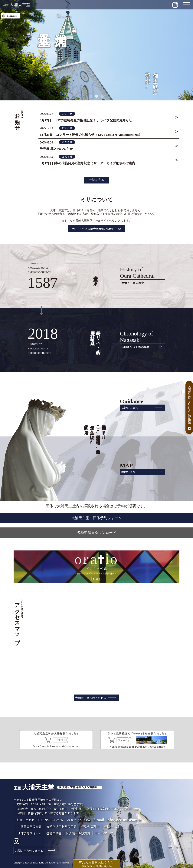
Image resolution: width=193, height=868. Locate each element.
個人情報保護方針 (78, 832)
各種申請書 (54, 832)
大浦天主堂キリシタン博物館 (189, 407)
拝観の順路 (127, 470)
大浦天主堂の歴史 (131, 281)
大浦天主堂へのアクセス (90, 696)
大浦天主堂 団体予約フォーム (96, 516)
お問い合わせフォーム (29, 850)
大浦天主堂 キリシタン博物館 (80, 787)
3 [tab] (102, 96)
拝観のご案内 (128, 406)
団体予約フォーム (30, 832)
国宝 (17, 5)
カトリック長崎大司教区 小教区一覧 (96, 227)
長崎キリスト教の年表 (134, 345)
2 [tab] (96, 96)
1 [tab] (91, 96)
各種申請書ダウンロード (96, 531)
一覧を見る (96, 178)
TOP (189, 851)
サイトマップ (104, 832)
